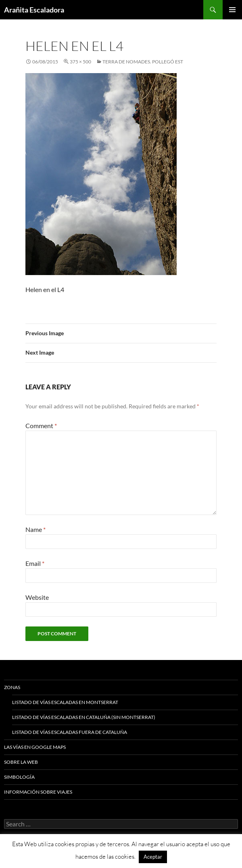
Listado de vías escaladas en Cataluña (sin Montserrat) (84, 717)
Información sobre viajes (38, 792)
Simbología (19, 777)
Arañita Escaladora (34, 10)
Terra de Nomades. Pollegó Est (143, 62)
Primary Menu (232, 10)
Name (35, 529)
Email (35, 563)
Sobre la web (21, 762)
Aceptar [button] (153, 857)
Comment (41, 426)
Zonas (12, 687)
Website (37, 597)
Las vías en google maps (35, 747)
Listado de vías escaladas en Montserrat (65, 702)
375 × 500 (80, 62)
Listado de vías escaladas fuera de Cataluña (70, 732)
